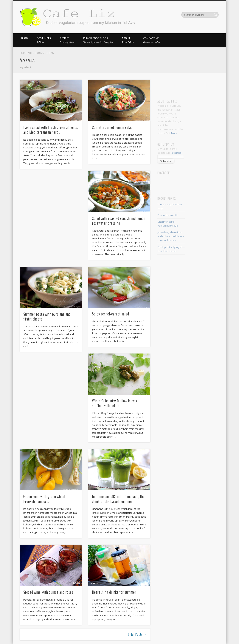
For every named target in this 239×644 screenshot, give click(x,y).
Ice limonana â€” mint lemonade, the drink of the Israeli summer (118, 499)
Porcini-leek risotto (168, 215)
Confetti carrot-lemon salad (112, 127)
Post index (44, 40)
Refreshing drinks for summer (114, 592)
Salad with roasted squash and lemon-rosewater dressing (119, 221)
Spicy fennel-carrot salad (111, 314)
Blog (25, 38)
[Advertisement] (192, 85)
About (128, 40)
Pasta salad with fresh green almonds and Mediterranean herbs (51, 130)
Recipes (67, 40)
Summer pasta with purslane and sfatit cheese (47, 316)
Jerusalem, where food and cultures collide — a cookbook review (171, 236)
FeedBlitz (176, 153)
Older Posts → (137, 634)
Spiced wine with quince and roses (48, 592)
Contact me (152, 40)
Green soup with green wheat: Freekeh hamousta (45, 499)
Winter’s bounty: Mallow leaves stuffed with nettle (115, 403)
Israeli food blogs (98, 40)
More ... (175, 133)
